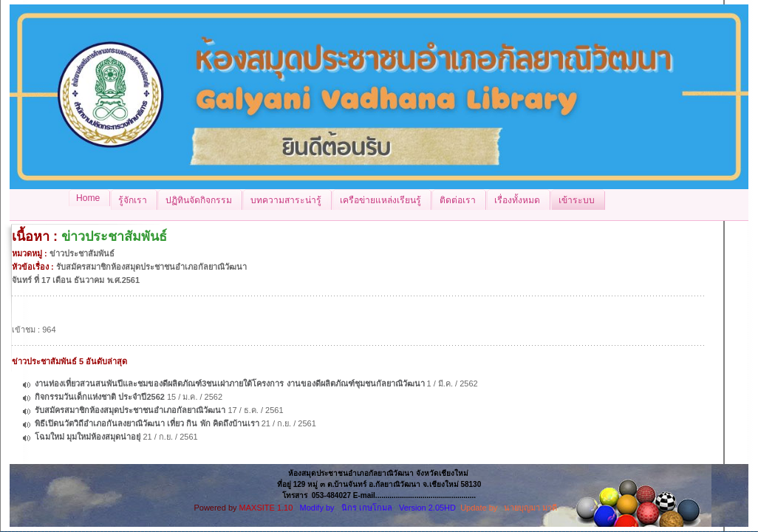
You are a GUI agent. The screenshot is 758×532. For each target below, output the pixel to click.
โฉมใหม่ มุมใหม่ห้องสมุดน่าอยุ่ (88, 437)
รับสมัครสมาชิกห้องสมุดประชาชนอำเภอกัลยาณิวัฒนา (130, 410)
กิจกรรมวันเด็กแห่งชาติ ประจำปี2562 (100, 397)
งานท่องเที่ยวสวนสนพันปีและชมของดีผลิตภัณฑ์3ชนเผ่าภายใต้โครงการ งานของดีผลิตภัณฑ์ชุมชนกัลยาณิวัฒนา (229, 383)
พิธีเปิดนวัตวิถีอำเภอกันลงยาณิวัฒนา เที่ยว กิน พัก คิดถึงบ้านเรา (147, 423)
